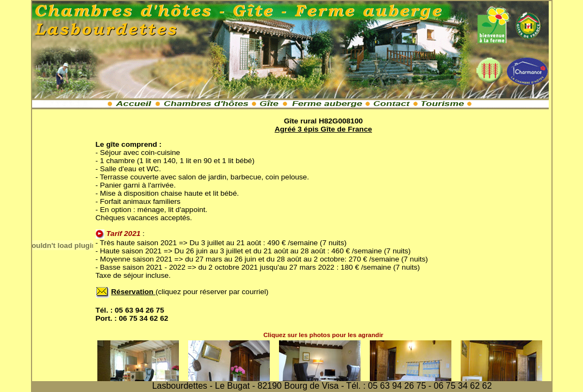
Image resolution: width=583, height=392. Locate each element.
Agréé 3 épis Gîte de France (323, 129)
